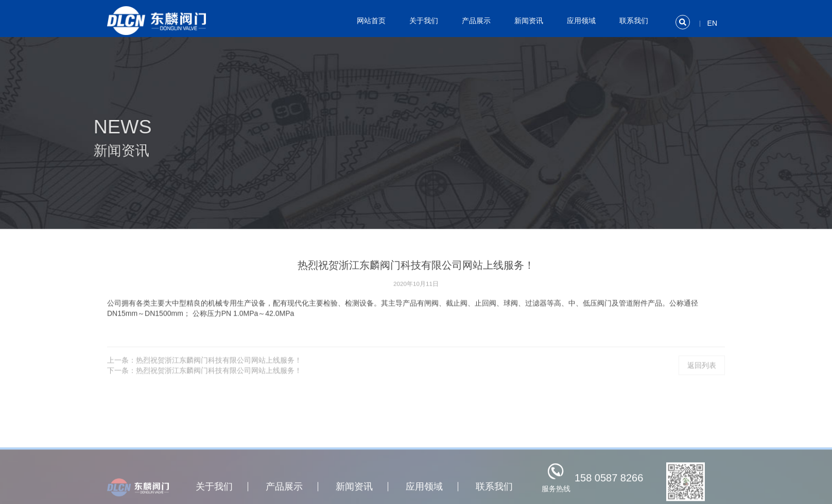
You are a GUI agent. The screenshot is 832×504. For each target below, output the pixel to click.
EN (712, 23)
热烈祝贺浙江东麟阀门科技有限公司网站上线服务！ (219, 367)
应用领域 (581, 21)
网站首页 (371, 21)
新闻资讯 (529, 21)
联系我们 (634, 21)
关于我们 (424, 21)
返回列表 (702, 372)
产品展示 (476, 21)
